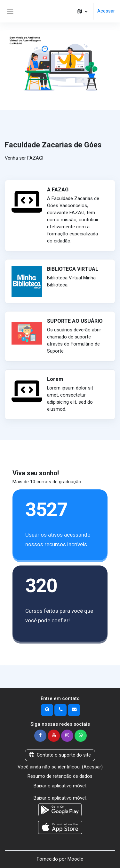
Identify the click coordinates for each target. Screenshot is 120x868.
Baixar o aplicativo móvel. (60, 786)
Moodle (75, 859)
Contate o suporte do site (60, 755)
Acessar (106, 11)
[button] (82, 11)
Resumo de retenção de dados (60, 776)
